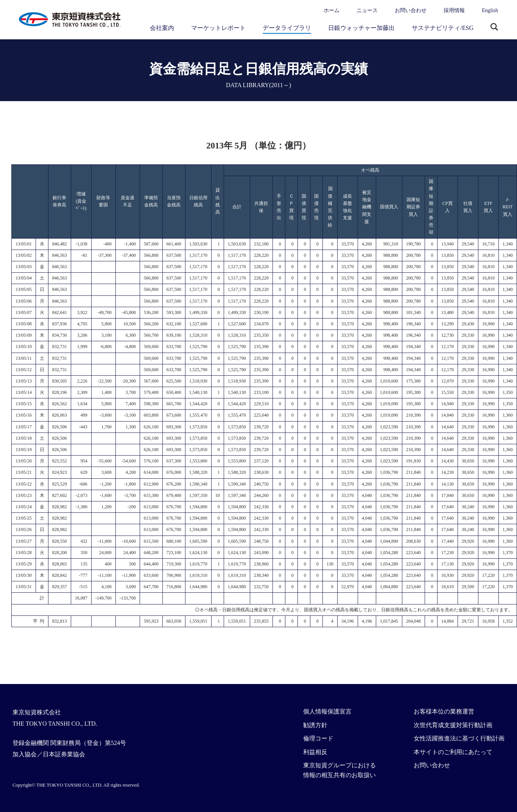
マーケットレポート (218, 28)
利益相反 (315, 752)
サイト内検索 (494, 28)
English (490, 10)
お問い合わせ (411, 10)
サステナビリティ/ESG (443, 28)
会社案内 (162, 28)
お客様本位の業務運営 (444, 711)
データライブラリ (287, 28)
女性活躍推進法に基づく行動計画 (459, 738)
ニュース (367, 10)
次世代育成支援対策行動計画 (453, 725)
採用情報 (454, 10)
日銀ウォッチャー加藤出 (361, 28)
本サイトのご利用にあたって (453, 752)
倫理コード (318, 738)
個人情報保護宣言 (327, 711)
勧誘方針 (315, 725)
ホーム (332, 10)
